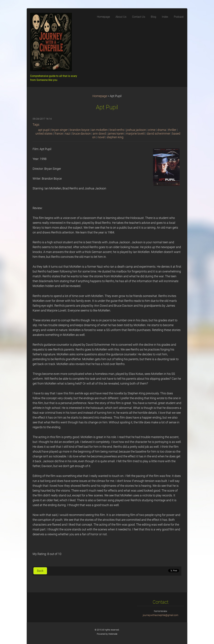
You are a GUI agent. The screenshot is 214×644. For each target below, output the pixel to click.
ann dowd (99, 134)
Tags (36, 125)
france (59, 134)
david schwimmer (158, 134)
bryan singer (60, 130)
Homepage (100, 96)
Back (40, 571)
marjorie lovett (135, 134)
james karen (116, 134)
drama (162, 130)
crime (152, 130)
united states (44, 134)
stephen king (115, 137)
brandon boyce (79, 130)
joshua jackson (136, 130)
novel (101, 137)
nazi (68, 134)
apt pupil (44, 130)
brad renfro (117, 130)
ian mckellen (99, 130)
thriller (172, 130)
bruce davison (82, 134)
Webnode (113, 634)
